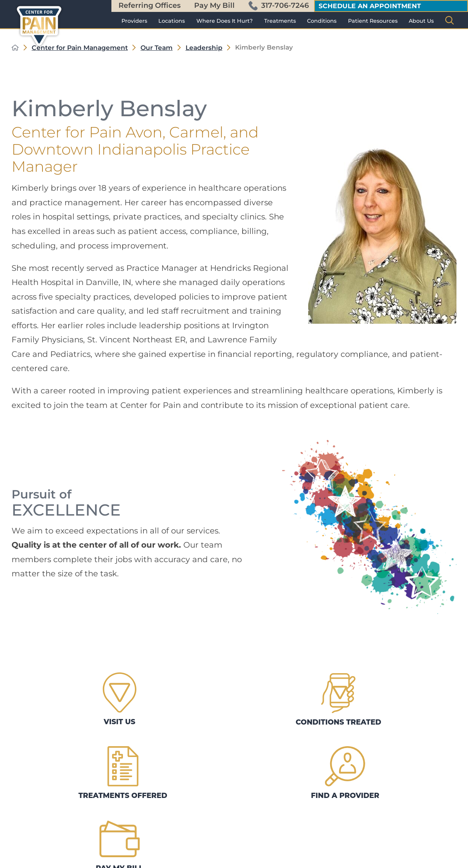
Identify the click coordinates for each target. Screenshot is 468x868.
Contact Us (143, 787)
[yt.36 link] (85, 861)
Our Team (156, 47)
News (135, 826)
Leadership (204, 47)
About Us (421, 21)
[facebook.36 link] (31, 861)
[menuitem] (134, 21)
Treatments (280, 21)
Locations (172, 21)
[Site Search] (450, 20)
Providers (134, 21)
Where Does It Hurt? (224, 21)
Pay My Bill (214, 5)
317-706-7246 (279, 6)
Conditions (322, 21)
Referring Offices (150, 5)
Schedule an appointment (370, 6)
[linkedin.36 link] (67, 861)
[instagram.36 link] (49, 861)
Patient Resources (373, 21)
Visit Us (43, 687)
